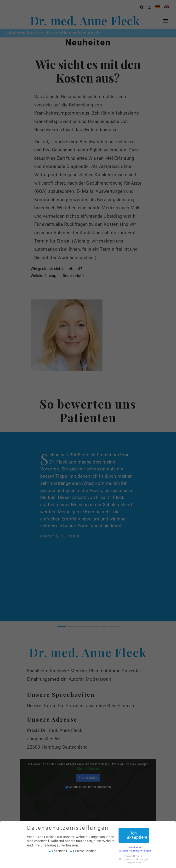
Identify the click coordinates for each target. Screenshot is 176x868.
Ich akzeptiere (137, 835)
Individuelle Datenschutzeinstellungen (135, 849)
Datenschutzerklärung (133, 859)
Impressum (134, 862)
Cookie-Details (133, 856)
